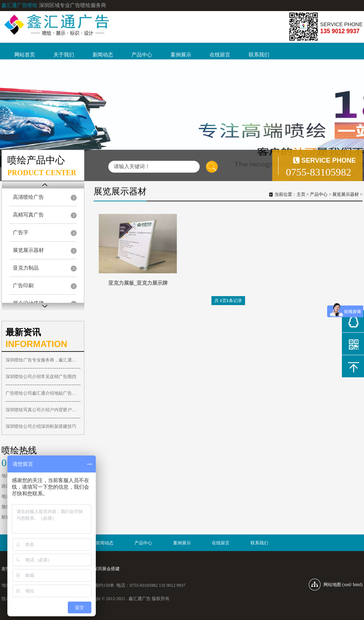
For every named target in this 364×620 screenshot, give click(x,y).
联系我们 (259, 55)
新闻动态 (103, 55)
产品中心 (142, 55)
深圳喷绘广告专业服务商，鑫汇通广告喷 (43, 360)
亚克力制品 (26, 268)
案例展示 (181, 55)
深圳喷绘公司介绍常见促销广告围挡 (41, 377)
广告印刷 (23, 286)
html (357, 585)
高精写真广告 (28, 215)
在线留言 (220, 55)
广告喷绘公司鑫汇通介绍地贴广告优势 (43, 393)
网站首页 (25, 55)
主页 (301, 194)
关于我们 (64, 55)
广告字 (21, 233)
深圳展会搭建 (106, 569)
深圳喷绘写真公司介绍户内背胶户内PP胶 (43, 410)
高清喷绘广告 (28, 197)
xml (347, 585)
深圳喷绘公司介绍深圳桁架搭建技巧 (41, 426)
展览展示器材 (28, 250)
